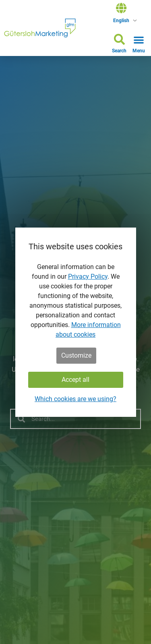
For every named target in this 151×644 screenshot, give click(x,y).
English (121, 21)
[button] (119, 45)
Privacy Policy (88, 276)
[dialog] (76, 322)
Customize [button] (76, 355)
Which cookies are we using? (75, 399)
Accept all (75, 380)
